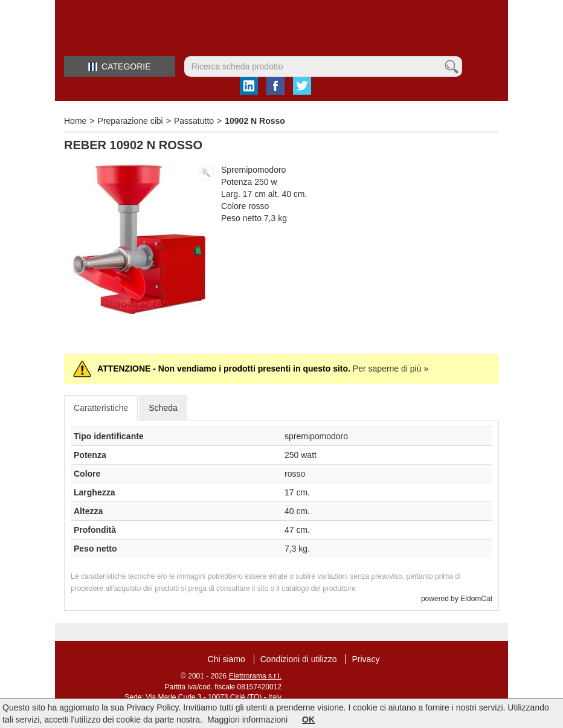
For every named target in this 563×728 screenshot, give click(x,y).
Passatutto (194, 121)
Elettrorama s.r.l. (255, 676)
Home (75, 121)
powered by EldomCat (457, 599)
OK (308, 720)
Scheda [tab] (163, 408)
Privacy (365, 659)
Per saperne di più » (391, 369)
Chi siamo (227, 659)
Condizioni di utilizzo (299, 659)
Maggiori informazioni (247, 720)
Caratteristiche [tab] (101, 408)
